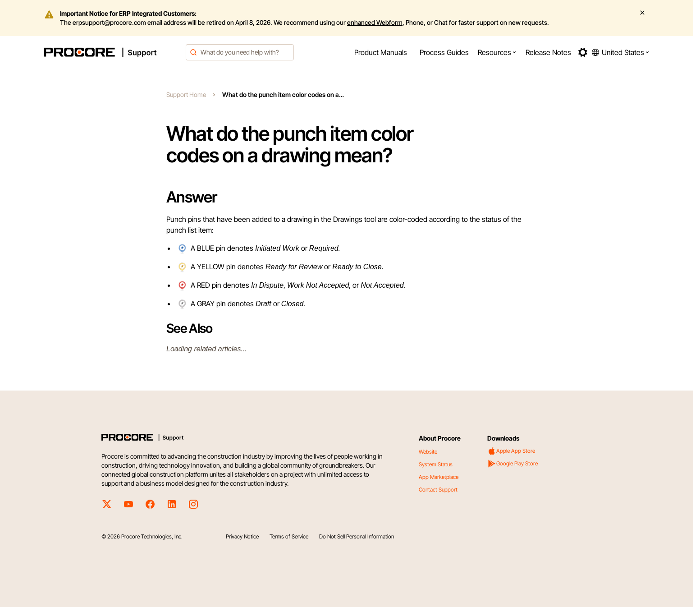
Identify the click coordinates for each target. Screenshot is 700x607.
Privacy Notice (242, 536)
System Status (436, 464)
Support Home (186, 94)
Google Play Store (512, 464)
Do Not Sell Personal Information (357, 536)
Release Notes (548, 52)
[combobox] (240, 52)
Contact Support (438, 490)
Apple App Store (511, 451)
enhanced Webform (375, 22)
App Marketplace (439, 477)
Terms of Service (289, 536)
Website (428, 452)
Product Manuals (381, 52)
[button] (497, 52)
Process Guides (444, 52)
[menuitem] (381, 52)
